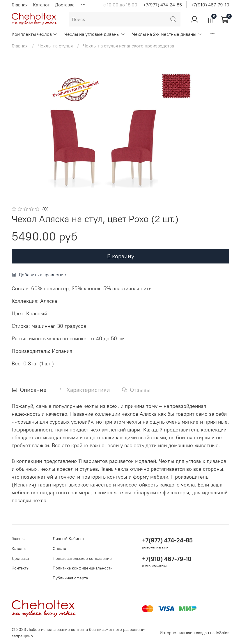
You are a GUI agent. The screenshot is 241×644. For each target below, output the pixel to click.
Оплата (59, 549)
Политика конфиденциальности (83, 568)
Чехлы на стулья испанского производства (129, 46)
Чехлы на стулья (55, 46)
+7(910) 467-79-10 (210, 5)
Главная (20, 5)
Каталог (41, 5)
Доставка (65, 5)
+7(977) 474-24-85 (163, 5)
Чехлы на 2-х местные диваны (167, 34)
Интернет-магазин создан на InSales (195, 633)
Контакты (21, 568)
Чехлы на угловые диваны (95, 34)
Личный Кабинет (69, 539)
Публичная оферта (70, 578)
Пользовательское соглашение (82, 558)
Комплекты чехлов (34, 34)
